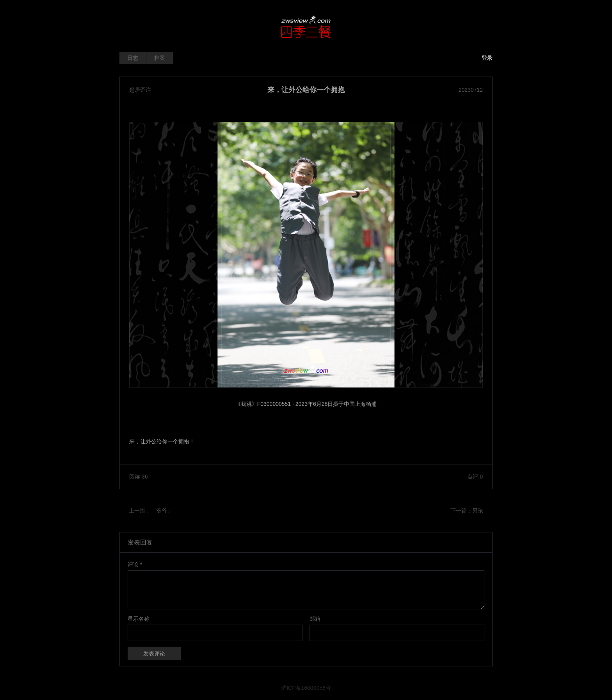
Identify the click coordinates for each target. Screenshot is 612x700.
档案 (160, 58)
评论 (135, 564)
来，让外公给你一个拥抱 (306, 90)
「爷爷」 (162, 511)
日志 (133, 58)
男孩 (478, 511)
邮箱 (315, 619)
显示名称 (139, 619)
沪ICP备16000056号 (306, 688)
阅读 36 (138, 477)
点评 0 (475, 477)
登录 (487, 58)
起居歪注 (140, 90)
